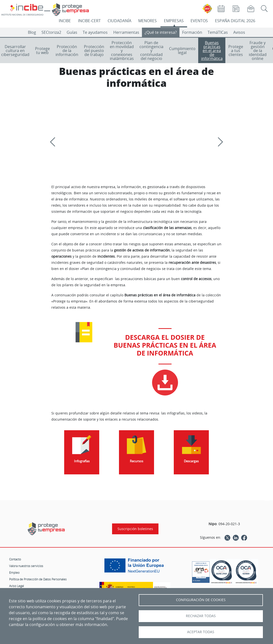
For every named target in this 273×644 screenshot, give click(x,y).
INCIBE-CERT (89, 21)
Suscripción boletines (135, 529)
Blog (32, 32)
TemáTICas (218, 32)
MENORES (147, 21)
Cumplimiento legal (182, 51)
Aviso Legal (17, 586)
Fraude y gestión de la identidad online (258, 51)
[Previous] (55, 142)
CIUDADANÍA (119, 21)
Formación (192, 32)
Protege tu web (42, 51)
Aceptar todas (201, 632)
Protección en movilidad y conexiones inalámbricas (122, 51)
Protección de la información (67, 51)
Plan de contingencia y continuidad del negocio (151, 51)
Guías (72, 32)
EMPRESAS (174, 21)
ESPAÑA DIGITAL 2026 (235, 21)
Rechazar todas (201, 616)
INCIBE (65, 21)
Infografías (82, 461)
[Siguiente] (218, 142)
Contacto (15, 559)
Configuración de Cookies (201, 600)
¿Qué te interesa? (161, 32)
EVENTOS (199, 21)
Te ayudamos (95, 32)
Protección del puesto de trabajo (94, 51)
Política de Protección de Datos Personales (38, 579)
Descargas (191, 461)
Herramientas (126, 32)
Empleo (14, 572)
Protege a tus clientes (236, 51)
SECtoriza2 (51, 32)
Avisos (239, 32)
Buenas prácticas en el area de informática (212, 51)
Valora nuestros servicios (26, 566)
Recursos (136, 461)
